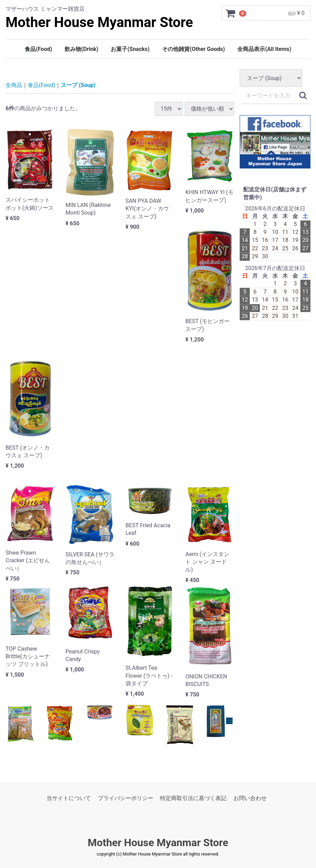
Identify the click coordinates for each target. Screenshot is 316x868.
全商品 (14, 85)
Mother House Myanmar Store (99, 22)
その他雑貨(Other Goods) (193, 49)
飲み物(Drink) (81, 49)
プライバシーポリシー (126, 798)
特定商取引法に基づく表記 (193, 798)
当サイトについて (69, 798)
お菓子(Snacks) (130, 49)
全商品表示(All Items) (264, 49)
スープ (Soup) (78, 85)
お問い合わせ (250, 798)
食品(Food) (38, 49)
